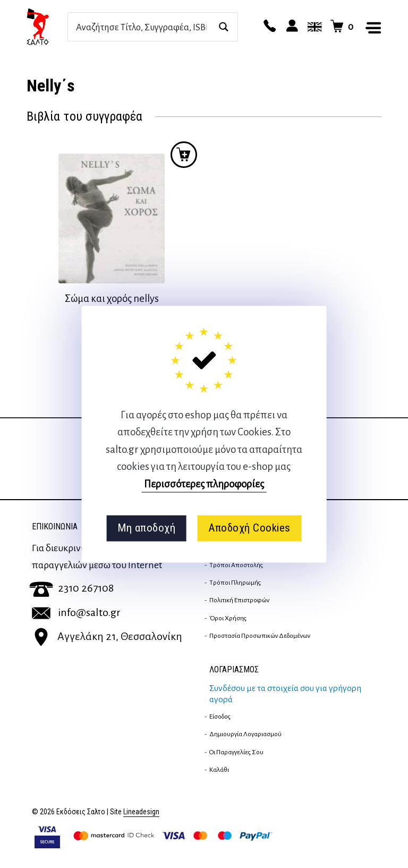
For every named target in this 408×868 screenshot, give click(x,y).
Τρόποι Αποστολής (236, 565)
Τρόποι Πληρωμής (235, 583)
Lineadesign (141, 812)
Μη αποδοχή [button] (146, 528)
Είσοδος (220, 717)
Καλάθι (219, 770)
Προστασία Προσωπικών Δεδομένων (260, 636)
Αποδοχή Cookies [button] (249, 528)
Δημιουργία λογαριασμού (245, 734)
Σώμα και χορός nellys (112, 298)
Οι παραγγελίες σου (236, 752)
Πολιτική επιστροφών (239, 600)
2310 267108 (71, 588)
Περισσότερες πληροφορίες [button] (204, 484)
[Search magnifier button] (223, 27)
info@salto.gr (76, 612)
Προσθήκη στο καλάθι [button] (184, 155)
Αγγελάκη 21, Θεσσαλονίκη (107, 636)
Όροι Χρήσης (228, 618)
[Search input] (141, 27)
